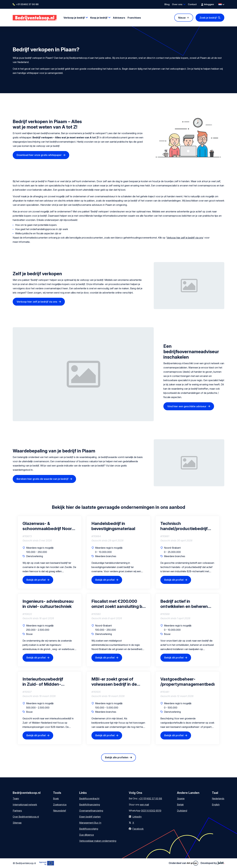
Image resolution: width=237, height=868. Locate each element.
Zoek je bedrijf (208, 18)
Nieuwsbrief (60, 811)
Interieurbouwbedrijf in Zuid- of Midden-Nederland (43, 682)
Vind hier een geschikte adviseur (187, 406)
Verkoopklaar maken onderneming (98, 841)
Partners (17, 811)
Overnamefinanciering (91, 811)
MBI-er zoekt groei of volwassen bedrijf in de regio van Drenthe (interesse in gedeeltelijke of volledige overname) (117, 682)
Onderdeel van (183, 863)
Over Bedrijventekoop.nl (26, 817)
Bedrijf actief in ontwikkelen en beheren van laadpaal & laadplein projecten (184, 604)
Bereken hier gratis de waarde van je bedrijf (43, 479)
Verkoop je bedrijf (74, 18)
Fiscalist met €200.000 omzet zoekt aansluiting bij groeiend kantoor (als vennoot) (118, 604)
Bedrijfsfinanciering (90, 805)
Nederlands (218, 799)
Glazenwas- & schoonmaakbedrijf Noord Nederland (49, 526)
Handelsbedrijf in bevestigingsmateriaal (113, 526)
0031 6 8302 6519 (151, 811)
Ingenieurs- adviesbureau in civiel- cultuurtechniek (48, 604)
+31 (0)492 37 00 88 (27, 4)
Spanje (181, 799)
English (216, 805)
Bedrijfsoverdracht (89, 799)
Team (16, 799)
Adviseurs (119, 18)
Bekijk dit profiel (36, 580)
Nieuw (182, 18)
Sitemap (17, 823)
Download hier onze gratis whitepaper (39, 155)
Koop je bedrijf (99, 18)
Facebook (138, 829)
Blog (167, 4)
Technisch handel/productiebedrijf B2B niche (184, 526)
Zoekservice (60, 805)
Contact (192, 4)
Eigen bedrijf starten (90, 817)
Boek (56, 799)
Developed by (212, 863)
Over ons (177, 4)
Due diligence (87, 835)
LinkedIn (137, 817)
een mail (144, 805)
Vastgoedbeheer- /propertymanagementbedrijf (187, 682)
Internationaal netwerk (25, 805)
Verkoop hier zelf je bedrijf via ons (185, 238)
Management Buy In (90, 823)
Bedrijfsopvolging (89, 829)
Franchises (134, 18)
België (180, 805)
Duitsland (182, 811)
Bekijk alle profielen (117, 757)
